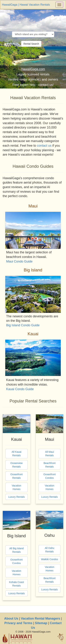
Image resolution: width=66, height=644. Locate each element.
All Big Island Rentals (16, 550)
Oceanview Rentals (16, 465)
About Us (11, 619)
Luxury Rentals (16, 497)
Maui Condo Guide (19, 261)
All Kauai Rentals (16, 454)
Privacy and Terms (18, 623)
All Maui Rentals (49, 454)
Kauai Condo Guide (20, 389)
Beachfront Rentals (49, 465)
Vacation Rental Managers (40, 619)
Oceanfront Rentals (16, 476)
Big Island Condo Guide (23, 325)
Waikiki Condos (49, 559)
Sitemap (41, 623)
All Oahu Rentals (49, 550)
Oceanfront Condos (50, 476)
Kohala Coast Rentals (17, 584)
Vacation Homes (16, 487)
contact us (44, 146)
